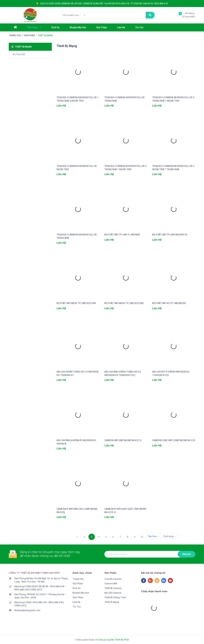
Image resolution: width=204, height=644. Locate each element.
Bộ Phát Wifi (19, 54)
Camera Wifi (111, 584)
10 (142, 537)
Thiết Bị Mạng (112, 602)
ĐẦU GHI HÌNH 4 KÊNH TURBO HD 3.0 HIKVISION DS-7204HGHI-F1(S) (123, 373)
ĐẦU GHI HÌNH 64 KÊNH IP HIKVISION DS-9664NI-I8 (77, 442)
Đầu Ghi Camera (113, 593)
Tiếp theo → (153, 536)
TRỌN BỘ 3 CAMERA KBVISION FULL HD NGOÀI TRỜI (77, 168)
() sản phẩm (189, 15)
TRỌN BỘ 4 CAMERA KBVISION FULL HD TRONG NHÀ (125, 99)
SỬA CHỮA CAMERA (60, 4)
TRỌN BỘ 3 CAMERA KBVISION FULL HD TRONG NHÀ (77, 236)
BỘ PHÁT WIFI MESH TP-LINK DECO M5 (124, 303)
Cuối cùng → (170, 536)
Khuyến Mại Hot (81, 593)
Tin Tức (77, 607)
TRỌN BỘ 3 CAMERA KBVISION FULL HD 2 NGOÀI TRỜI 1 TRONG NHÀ (173, 168)
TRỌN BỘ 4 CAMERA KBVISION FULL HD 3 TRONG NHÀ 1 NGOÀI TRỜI (173, 99)
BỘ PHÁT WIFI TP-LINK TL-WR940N (122, 235)
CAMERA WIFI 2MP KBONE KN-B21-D (123, 440)
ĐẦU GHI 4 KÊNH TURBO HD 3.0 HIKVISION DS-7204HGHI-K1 (77, 373)
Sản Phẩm (78, 584)
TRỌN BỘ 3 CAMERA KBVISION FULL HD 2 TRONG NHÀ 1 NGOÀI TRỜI (125, 168)
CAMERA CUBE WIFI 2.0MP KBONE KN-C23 (174, 440)
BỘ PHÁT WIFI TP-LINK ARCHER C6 (170, 235)
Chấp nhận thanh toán (154, 591)
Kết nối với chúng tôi (153, 573)
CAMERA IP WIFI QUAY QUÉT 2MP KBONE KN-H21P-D (125, 511)
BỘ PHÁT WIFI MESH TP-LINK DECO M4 (76, 303)
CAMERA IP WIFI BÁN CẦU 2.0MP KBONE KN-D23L (77, 511)
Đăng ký (186, 554)
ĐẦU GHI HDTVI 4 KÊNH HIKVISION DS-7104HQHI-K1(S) (171, 373)
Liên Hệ (76, 602)
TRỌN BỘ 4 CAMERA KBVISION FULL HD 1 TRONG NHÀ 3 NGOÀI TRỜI (78, 99)
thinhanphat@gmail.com (27, 610)
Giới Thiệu (78, 597)
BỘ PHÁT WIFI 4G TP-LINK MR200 (169, 303)
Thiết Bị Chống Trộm (115, 597)
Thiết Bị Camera (113, 588)
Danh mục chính (82, 573)
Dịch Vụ (76, 588)
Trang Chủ (78, 579)
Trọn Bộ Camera (113, 579)
